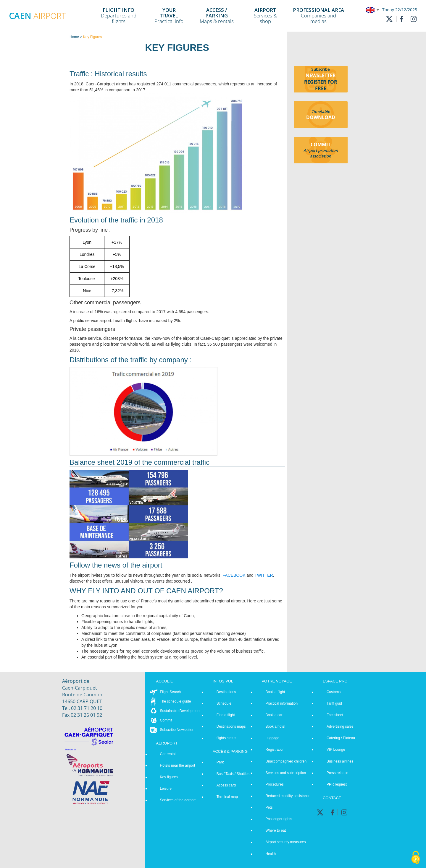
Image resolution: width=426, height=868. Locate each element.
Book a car (274, 715)
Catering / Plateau (341, 738)
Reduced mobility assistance (288, 796)
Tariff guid (334, 703)
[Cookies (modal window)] (416, 858)
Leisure (166, 789)
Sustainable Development (180, 711)
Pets (269, 807)
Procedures (274, 784)
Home (74, 37)
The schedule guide (176, 701)
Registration (275, 750)
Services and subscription (286, 773)
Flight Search (171, 692)
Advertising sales (340, 726)
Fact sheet (335, 715)
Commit (166, 720)
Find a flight (226, 715)
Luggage (272, 738)
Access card (226, 785)
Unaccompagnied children (286, 761)
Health (271, 854)
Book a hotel (275, 726)
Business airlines (340, 761)
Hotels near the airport (178, 765)
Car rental (168, 754)
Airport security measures (285, 842)
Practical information (281, 703)
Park (220, 762)
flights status (226, 738)
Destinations (226, 692)
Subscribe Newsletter (177, 730)
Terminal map (227, 797)
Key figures (169, 777)
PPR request (337, 784)
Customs (334, 692)
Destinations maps (231, 726)
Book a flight (275, 692)
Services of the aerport (178, 800)
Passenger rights (279, 819)
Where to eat (276, 830)
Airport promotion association (321, 153)
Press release (337, 773)
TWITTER (264, 575)
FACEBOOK (234, 575)
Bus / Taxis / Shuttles (233, 774)
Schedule (224, 703)
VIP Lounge (336, 750)
